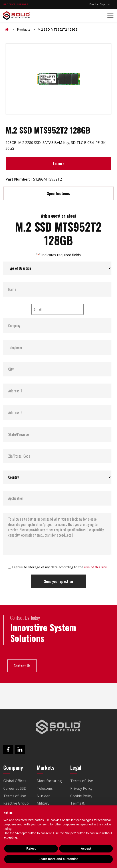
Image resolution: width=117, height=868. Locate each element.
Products (24, 29)
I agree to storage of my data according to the (59, 567)
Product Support (100, 4)
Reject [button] (31, 848)
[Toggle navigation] (109, 16)
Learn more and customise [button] (58, 859)
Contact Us (22, 666)
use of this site (96, 567)
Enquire (59, 163)
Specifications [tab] (58, 193)
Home (8, 29)
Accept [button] (86, 848)
